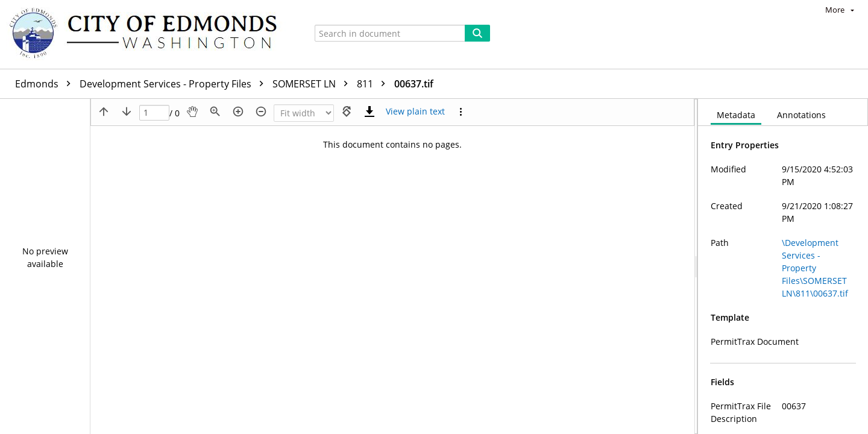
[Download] (370, 112)
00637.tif (414, 84)
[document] (783, 266)
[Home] (149, 34)
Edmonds (46, 84)
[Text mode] (415, 112)
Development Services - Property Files (175, 84)
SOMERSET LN (313, 84)
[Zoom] (304, 113)
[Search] (477, 33)
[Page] (154, 113)
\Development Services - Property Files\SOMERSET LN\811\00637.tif (815, 268)
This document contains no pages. (392, 144)
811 (374, 84)
